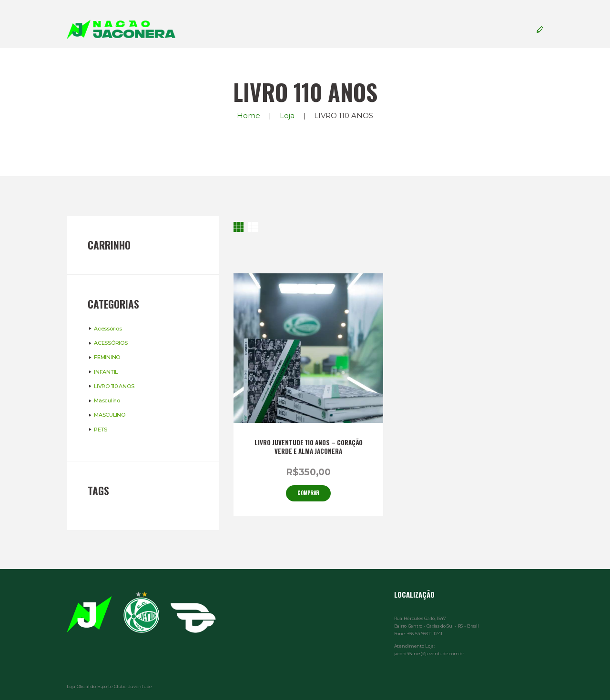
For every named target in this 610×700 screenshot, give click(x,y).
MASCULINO (109, 415)
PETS (101, 430)
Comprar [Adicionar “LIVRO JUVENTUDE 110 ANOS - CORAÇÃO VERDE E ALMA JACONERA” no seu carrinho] (308, 493)
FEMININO (107, 357)
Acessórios (108, 329)
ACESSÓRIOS (111, 343)
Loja (287, 115)
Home (249, 115)
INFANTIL (106, 372)
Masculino (107, 400)
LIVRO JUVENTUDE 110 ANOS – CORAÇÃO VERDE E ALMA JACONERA (309, 447)
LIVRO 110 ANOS (114, 386)
